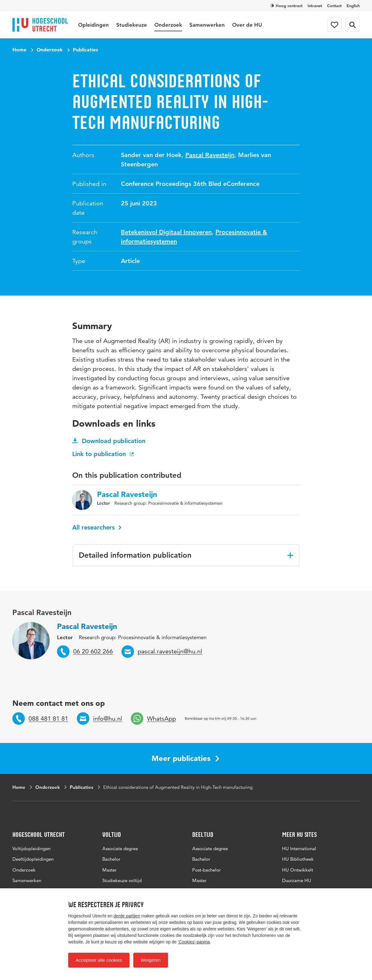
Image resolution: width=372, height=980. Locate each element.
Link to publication (104, 454)
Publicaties (85, 50)
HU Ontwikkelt (298, 870)
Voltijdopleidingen (31, 848)
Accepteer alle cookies (99, 960)
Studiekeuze (132, 25)
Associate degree (120, 848)
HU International (299, 848)
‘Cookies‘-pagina (194, 942)
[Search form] (352, 25)
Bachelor (111, 859)
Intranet (315, 6)
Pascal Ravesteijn (210, 155)
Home (19, 50)
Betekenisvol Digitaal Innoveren (166, 232)
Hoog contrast (287, 6)
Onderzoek (168, 25)
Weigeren (151, 960)
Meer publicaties (185, 758)
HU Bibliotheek (298, 859)
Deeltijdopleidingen (33, 859)
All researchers (97, 527)
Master (109, 870)
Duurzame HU (297, 880)
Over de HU (247, 25)
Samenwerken (207, 25)
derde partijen (127, 916)
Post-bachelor (206, 870)
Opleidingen (93, 25)
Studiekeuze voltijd (122, 880)
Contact (334, 6)
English (353, 6)
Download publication (109, 441)
